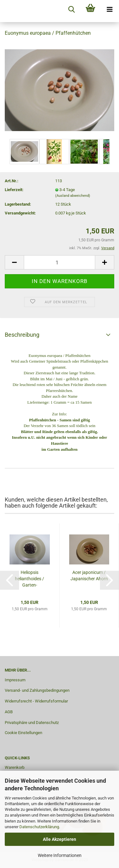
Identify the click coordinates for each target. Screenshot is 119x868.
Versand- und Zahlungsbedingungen (37, 690)
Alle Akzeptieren (60, 839)
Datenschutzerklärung (39, 827)
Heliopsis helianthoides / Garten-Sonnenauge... (30, 579)
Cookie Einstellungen (23, 733)
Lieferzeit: (14, 190)
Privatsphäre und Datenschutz (32, 723)
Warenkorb (15, 767)
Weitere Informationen (60, 855)
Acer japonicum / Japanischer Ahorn (89, 576)
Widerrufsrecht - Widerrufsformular (36, 701)
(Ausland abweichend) (73, 196)
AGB (9, 712)
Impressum (15, 680)
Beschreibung (22, 335)
